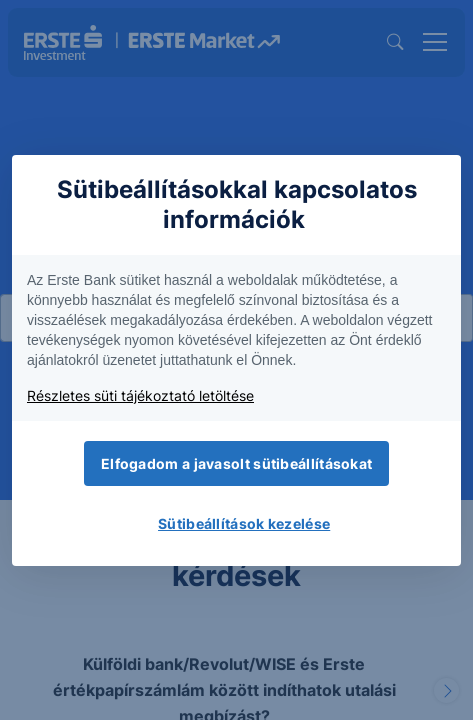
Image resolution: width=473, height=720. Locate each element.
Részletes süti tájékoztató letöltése (140, 395)
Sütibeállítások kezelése (244, 523)
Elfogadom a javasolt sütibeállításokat (236, 463)
